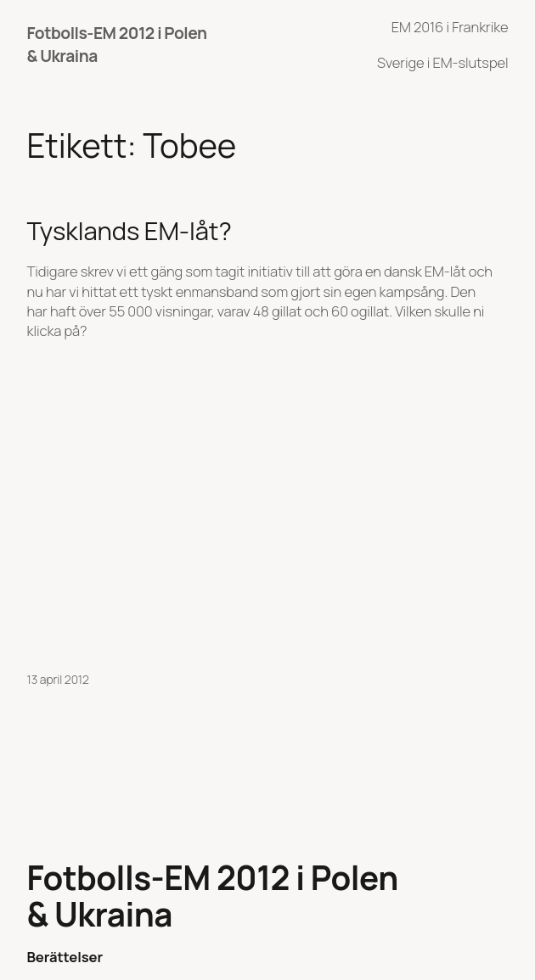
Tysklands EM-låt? (130, 231)
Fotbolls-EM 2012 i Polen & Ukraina (213, 896)
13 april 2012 (58, 679)
